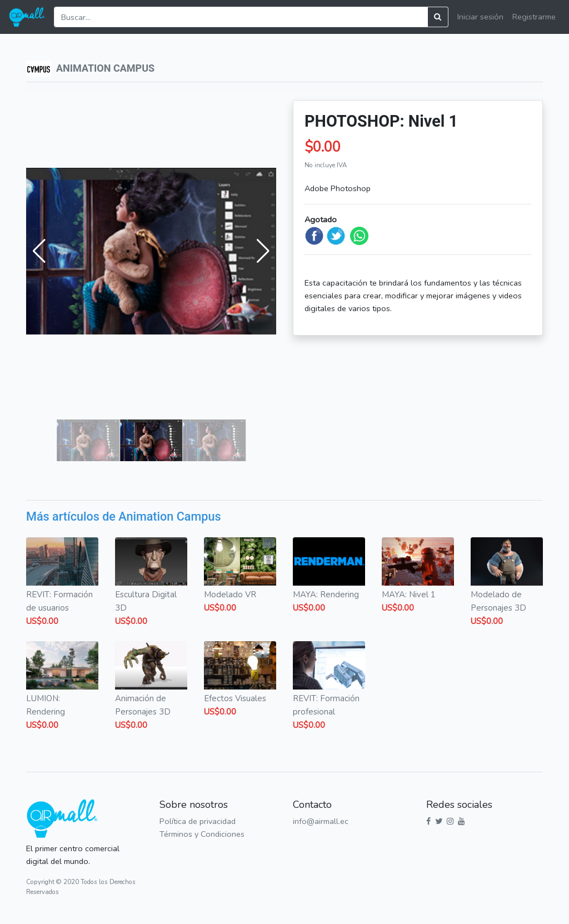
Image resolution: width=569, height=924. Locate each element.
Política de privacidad (198, 821)
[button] (39, 251)
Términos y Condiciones (202, 834)
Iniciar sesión (480, 17)
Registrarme (534, 17)
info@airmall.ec (321, 821)
